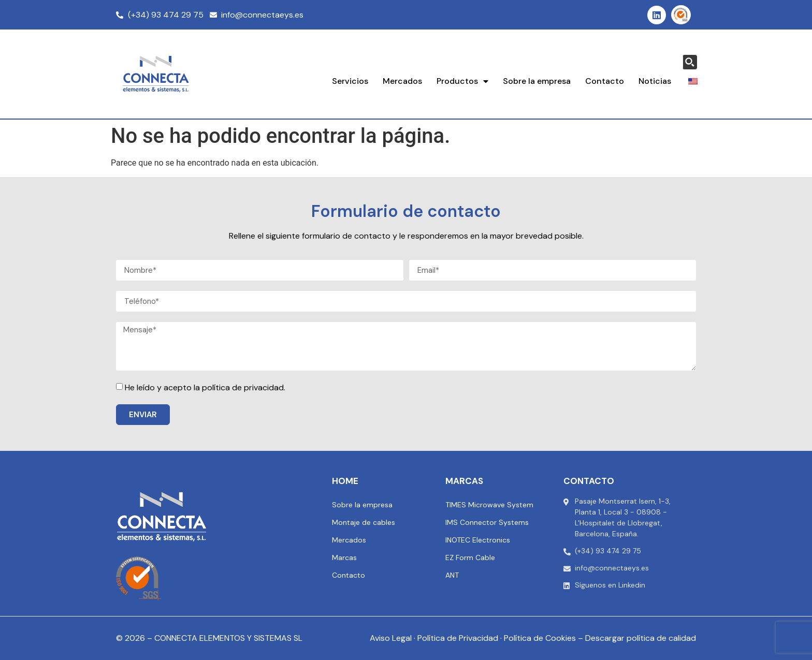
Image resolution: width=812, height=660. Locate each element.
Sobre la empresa (537, 81)
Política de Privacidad (458, 638)
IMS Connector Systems (487, 522)
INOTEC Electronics (478, 540)
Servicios (350, 81)
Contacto (605, 81)
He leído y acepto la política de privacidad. (205, 387)
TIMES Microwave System (489, 505)
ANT (452, 575)
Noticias (655, 81)
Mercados (402, 81)
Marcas (344, 558)
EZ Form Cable (470, 558)
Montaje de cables (364, 522)
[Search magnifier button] (690, 62)
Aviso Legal (391, 638)
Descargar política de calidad (641, 638)
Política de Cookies (540, 638)
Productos (462, 81)
